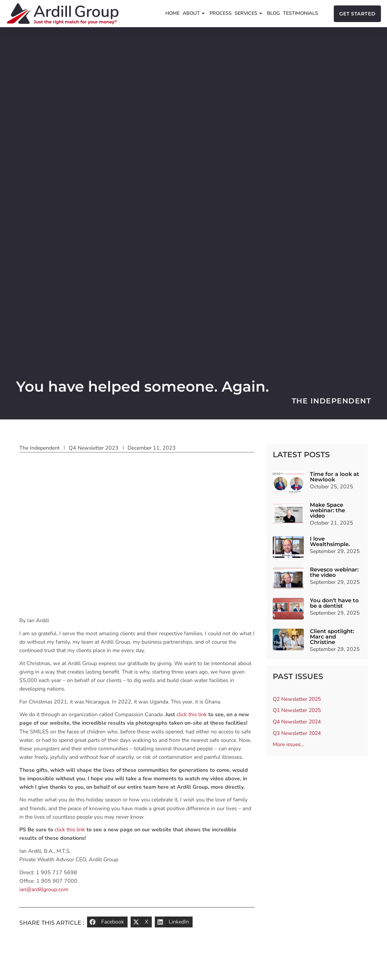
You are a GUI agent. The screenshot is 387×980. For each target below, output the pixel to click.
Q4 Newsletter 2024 (298, 722)
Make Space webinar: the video (327, 510)
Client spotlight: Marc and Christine (332, 637)
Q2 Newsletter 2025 (298, 699)
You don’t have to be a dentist (334, 603)
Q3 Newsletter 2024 (298, 734)
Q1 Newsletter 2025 (298, 711)
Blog (273, 13)
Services (248, 13)
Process (221, 13)
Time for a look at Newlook (335, 477)
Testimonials (301, 13)
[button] (107, 922)
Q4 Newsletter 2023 (94, 448)
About (194, 13)
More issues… (288, 745)
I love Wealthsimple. (330, 542)
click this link (192, 714)
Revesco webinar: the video (334, 572)
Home (172, 13)
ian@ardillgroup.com (44, 889)
